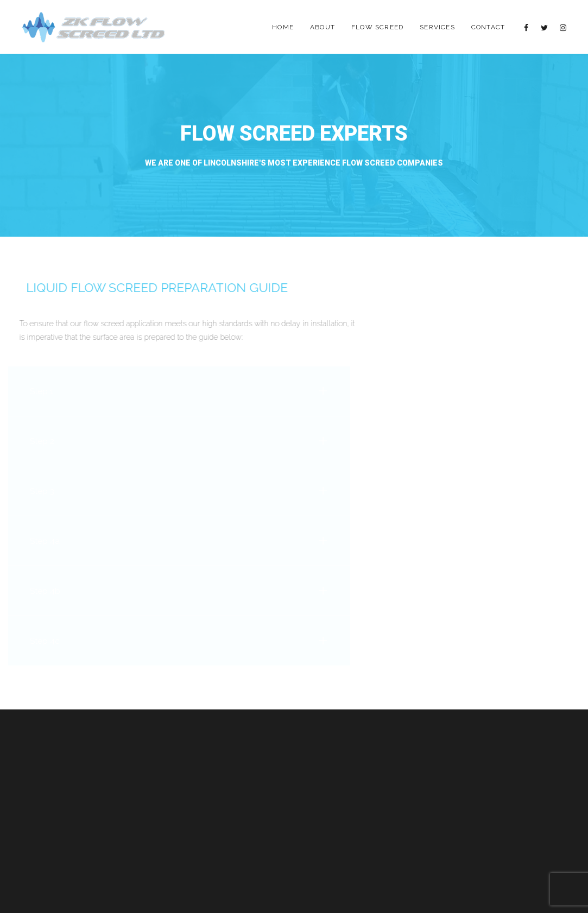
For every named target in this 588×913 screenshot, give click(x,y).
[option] (294, 145)
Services (437, 27)
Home (283, 27)
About (323, 27)
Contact (488, 27)
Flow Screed (377, 27)
